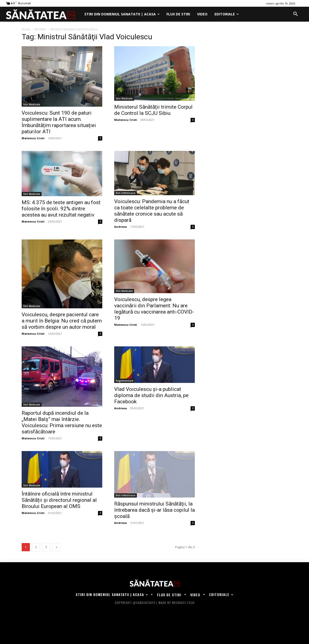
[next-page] (56, 547)
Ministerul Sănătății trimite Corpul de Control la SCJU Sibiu (153, 110)
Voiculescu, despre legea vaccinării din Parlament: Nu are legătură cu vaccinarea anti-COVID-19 (154, 309)
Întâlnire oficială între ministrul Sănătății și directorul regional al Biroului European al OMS (59, 500)
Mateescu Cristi (33, 138)
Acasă (26, 29)
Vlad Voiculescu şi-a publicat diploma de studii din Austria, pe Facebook (151, 395)
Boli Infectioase (126, 193)
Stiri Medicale (32, 104)
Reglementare (125, 381)
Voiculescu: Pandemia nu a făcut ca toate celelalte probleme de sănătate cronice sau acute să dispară (152, 211)
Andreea (121, 227)
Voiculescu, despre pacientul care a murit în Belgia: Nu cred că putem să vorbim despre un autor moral (62, 321)
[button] (296, 14)
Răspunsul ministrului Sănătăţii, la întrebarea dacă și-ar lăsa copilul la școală (154, 510)
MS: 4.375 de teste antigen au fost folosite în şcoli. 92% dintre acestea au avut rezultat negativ (61, 209)
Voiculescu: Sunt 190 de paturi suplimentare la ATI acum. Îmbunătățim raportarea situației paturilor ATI (59, 122)
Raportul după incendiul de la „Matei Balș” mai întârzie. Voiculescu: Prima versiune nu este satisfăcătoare (62, 422)
